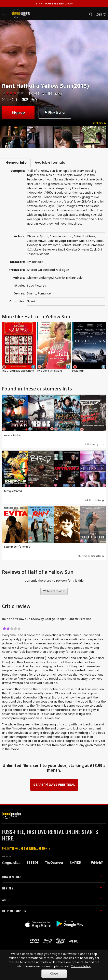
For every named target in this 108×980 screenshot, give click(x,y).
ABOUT (52, 900)
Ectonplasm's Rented (17, 548)
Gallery (100, 123)
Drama (32, 295)
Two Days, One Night (49, 372)
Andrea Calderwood (41, 271)
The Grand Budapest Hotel (18, 372)
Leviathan (78, 372)
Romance (44, 295)
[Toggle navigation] (6, 13)
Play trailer (55, 112)
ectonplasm (97, 557)
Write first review (54, 592)
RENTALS (52, 889)
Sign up (18, 112)
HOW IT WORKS (52, 878)
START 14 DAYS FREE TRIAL (54, 786)
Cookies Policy (81, 966)
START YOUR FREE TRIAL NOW (54, 4)
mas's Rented (13, 436)
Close (54, 974)
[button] (89, 14)
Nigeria (32, 302)
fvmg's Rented (13, 492)
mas (101, 445)
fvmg (101, 501)
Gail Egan (63, 271)
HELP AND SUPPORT (52, 912)
